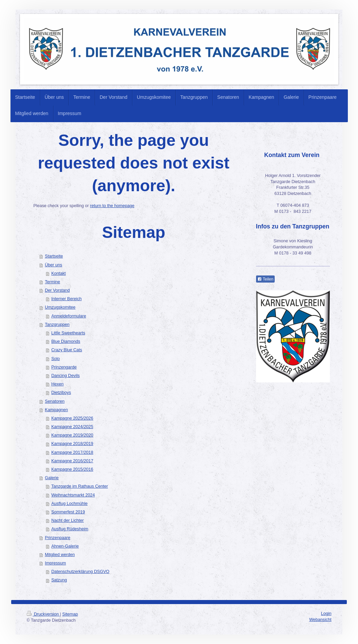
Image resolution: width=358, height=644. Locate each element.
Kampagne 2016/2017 (72, 461)
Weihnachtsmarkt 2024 (73, 495)
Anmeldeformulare (69, 316)
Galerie (52, 478)
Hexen (57, 384)
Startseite (54, 256)
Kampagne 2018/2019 (72, 444)
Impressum (56, 563)
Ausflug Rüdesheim (70, 529)
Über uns (54, 265)
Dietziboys (61, 393)
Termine (53, 282)
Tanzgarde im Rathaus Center (79, 486)
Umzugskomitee (60, 307)
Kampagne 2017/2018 (72, 452)
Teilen (265, 279)
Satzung (59, 580)
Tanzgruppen (57, 325)
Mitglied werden (60, 555)
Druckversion (43, 614)
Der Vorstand (58, 290)
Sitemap (70, 614)
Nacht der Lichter (67, 520)
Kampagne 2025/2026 (72, 418)
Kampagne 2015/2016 (72, 469)
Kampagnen (57, 410)
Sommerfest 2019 (68, 512)
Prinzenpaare (58, 538)
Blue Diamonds (66, 341)
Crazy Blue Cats (67, 350)
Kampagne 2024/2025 (72, 427)
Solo (55, 359)
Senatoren (55, 401)
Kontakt (58, 273)
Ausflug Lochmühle (69, 504)
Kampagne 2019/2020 (72, 435)
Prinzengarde (64, 367)
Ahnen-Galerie (65, 546)
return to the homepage (112, 206)
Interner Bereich (66, 299)
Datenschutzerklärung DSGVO (80, 572)
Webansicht (320, 620)
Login (326, 614)
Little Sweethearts (68, 333)
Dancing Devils (65, 376)
